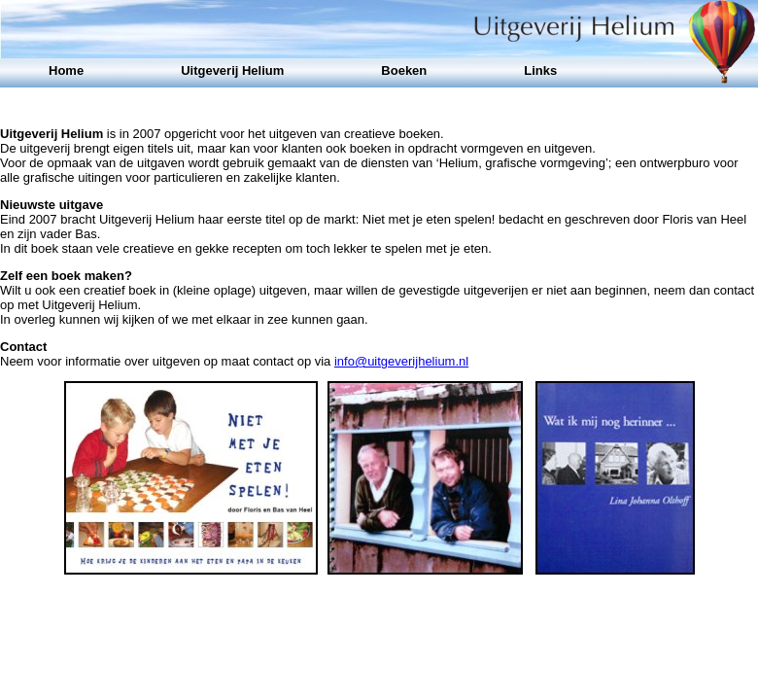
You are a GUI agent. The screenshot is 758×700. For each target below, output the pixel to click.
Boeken (404, 70)
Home (66, 70)
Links (540, 70)
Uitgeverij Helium (232, 70)
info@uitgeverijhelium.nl (401, 361)
